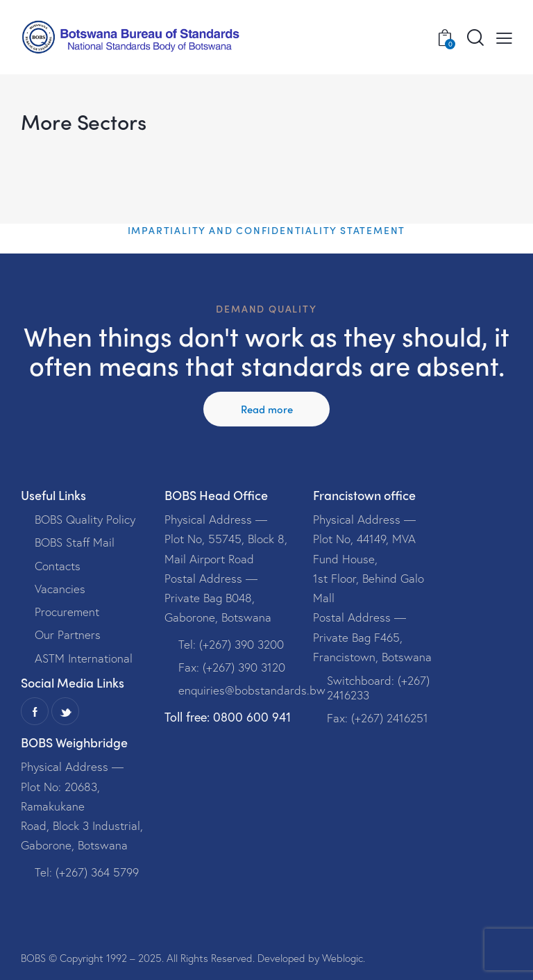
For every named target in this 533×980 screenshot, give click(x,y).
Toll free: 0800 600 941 (228, 717)
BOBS (33, 958)
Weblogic (342, 958)
